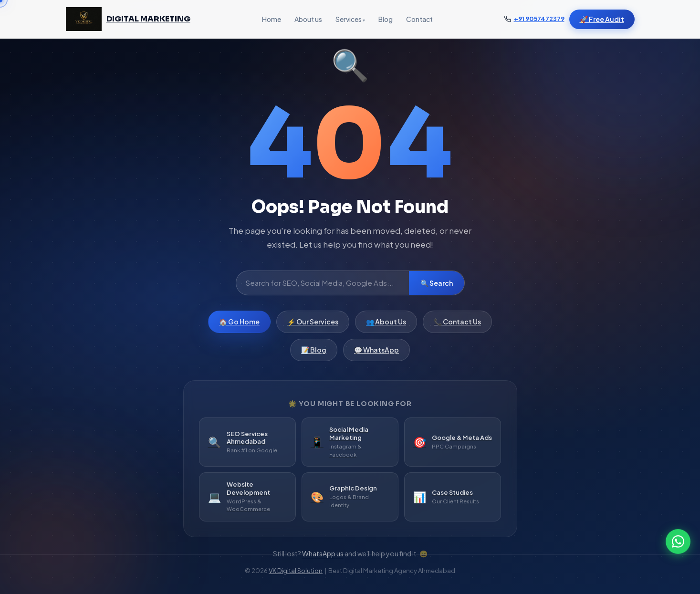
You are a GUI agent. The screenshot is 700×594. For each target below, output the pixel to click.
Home (272, 19)
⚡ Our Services (313, 326)
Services (349, 19)
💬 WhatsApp (376, 354)
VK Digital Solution (296, 571)
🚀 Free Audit (602, 19)
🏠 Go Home (239, 326)
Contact (419, 19)
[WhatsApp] (678, 538)
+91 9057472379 (539, 19)
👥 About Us (386, 326)
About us (308, 19)
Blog (386, 19)
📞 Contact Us (457, 326)
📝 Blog (314, 354)
